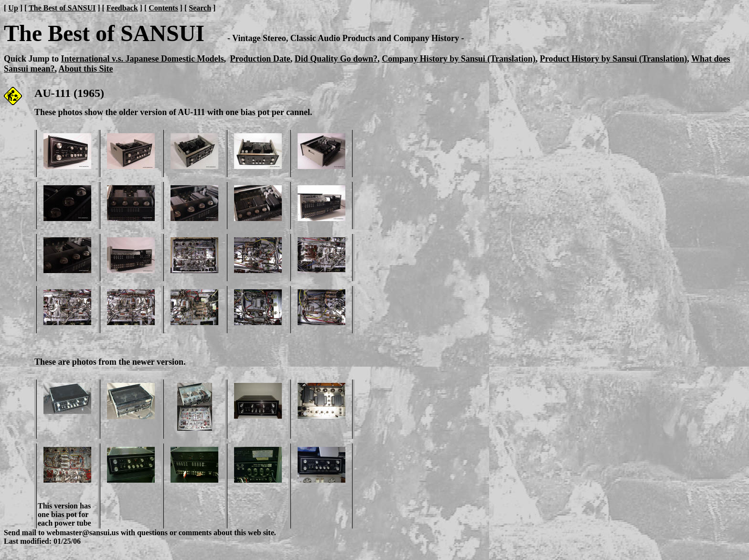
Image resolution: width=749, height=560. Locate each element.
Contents (163, 8)
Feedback (122, 8)
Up (13, 8)
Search (200, 8)
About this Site (86, 69)
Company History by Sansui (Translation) (459, 59)
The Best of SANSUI (62, 8)
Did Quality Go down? (336, 59)
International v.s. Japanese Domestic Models (143, 59)
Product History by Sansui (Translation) (613, 59)
